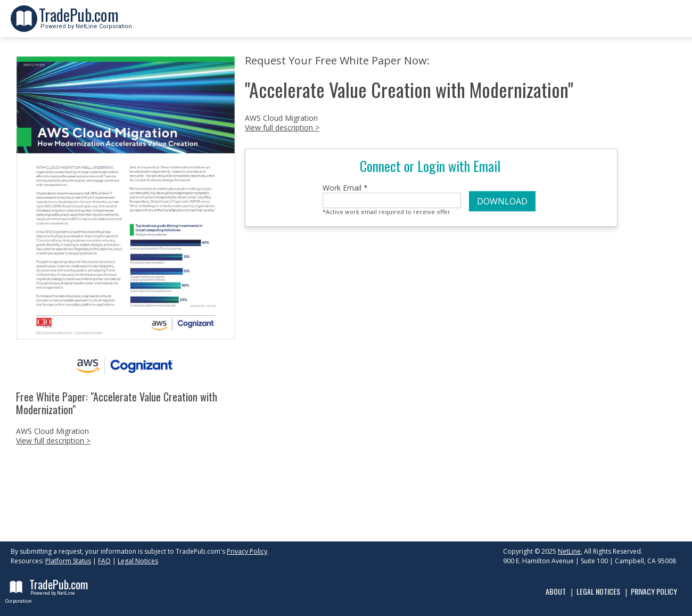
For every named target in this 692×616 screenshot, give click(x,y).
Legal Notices (138, 561)
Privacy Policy (247, 551)
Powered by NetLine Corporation (85, 23)
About (556, 591)
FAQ (104, 561)
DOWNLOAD (502, 201)
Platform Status (68, 561)
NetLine (569, 551)
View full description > (53, 441)
